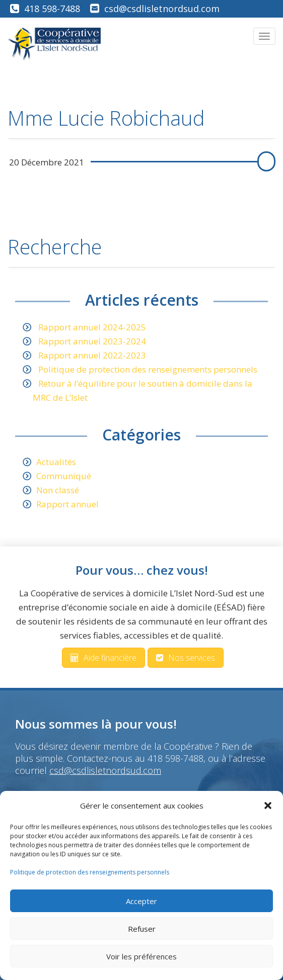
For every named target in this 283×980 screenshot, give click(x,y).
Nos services (186, 658)
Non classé (58, 490)
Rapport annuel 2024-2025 (92, 327)
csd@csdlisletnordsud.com (162, 9)
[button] (268, 806)
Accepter (141, 901)
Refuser (142, 929)
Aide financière (103, 658)
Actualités (56, 462)
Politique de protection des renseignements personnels (90, 872)
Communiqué (64, 476)
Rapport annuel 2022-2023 (92, 355)
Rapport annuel (67, 504)
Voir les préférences (141, 956)
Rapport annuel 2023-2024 (92, 341)
